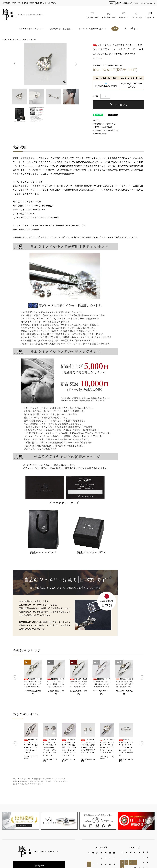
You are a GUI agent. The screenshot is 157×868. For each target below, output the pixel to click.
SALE (115, 29)
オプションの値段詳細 (103, 127)
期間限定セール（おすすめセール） (46, 779)
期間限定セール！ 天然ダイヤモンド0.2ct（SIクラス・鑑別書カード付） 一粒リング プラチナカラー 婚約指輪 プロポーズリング (33, 683)
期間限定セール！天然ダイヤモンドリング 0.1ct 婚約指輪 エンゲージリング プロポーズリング (101, 683)
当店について (123, 14)
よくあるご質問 (137, 14)
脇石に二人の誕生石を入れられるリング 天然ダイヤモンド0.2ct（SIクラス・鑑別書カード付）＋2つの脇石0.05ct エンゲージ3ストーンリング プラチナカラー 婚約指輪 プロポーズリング (124, 683)
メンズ (12, 39)
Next (76, 64)
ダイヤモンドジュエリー (30, 29)
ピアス (63, 779)
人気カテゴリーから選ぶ (60, 29)
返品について (100, 121)
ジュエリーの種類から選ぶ (91, 29)
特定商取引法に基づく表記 (105, 124)
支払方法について (92, 14)
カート (135, 29)
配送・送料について (109, 14)
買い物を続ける (101, 134)
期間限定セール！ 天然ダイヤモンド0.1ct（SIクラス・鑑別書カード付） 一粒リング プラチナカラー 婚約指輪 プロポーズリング (56, 683)
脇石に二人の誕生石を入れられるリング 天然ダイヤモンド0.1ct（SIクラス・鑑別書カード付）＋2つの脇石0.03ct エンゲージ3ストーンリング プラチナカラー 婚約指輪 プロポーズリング (79, 683)
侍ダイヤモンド (37, 784)
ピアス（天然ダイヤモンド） (27, 39)
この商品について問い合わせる (107, 130)
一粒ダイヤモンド (54, 781)
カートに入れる (119, 105)
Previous (15, 64)
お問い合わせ (150, 14)
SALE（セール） (25, 779)
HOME (5, 39)
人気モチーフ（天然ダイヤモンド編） (32, 781)
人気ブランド (24, 784)
